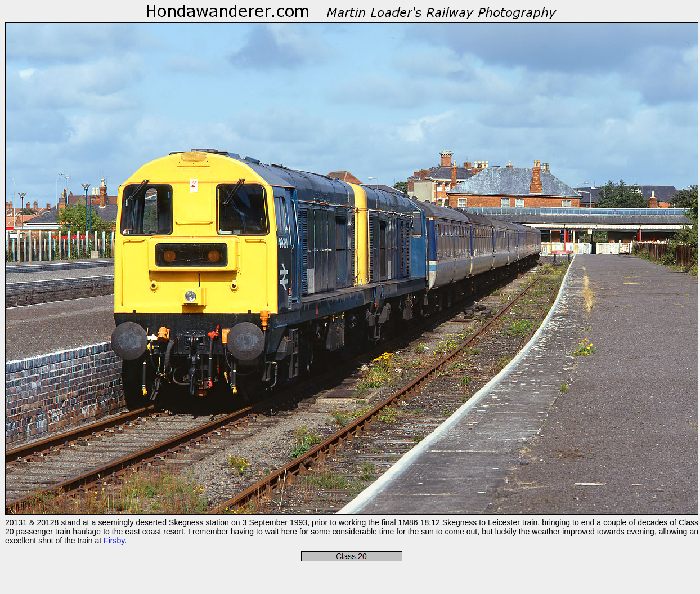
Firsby (114, 541)
